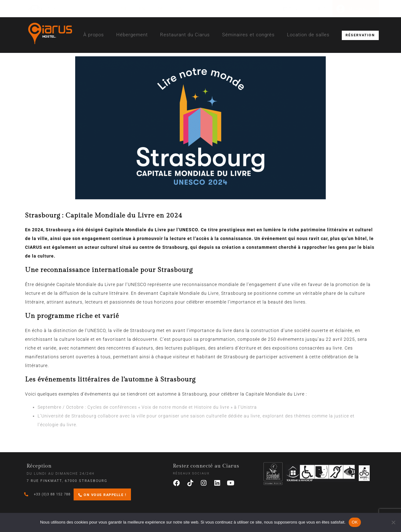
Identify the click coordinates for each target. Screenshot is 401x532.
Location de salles (308, 35)
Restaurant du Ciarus (185, 35)
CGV (52, 9)
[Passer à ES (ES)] (179, 9)
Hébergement (132, 35)
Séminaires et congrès (248, 35)
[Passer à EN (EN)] (142, 9)
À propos (94, 35)
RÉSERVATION (360, 35)
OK (355, 522)
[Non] (393, 522)
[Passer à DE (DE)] (161, 9)
